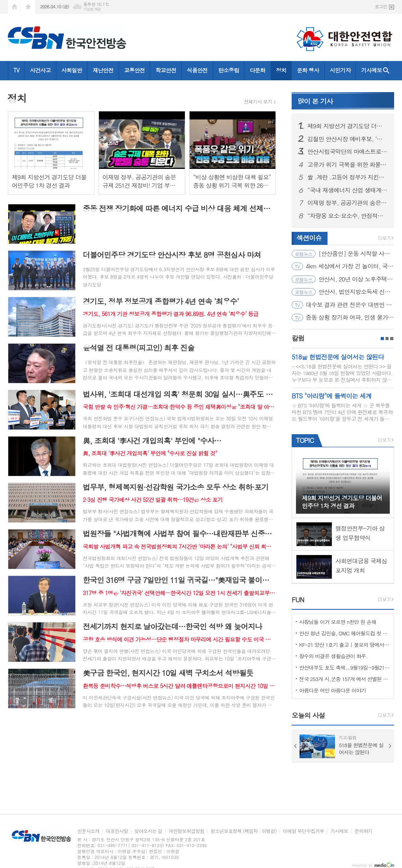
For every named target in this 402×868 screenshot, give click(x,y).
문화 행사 (308, 70)
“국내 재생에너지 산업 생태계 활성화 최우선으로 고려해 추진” (348, 190)
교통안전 (135, 70)
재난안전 (103, 70)
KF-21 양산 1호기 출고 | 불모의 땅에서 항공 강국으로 (344, 645)
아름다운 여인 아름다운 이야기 (333, 690)
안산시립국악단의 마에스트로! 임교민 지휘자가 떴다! (348, 152)
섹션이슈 (309, 238)
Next (390, 746)
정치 (281, 70)
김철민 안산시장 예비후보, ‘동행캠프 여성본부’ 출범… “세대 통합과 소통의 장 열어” (348, 139)
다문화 (257, 70)
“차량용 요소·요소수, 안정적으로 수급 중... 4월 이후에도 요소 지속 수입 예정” (348, 216)
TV (16, 70)
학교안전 (166, 70)
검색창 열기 (386, 71)
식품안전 (197, 70)
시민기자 (340, 70)
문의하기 (363, 831)
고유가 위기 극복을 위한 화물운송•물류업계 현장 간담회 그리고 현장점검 (348, 165)
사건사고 (40, 70)
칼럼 (298, 338)
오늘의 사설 (308, 715)
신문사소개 (88, 831)
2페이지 (387, 339)
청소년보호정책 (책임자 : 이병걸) (243, 831)
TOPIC (305, 440)
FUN (298, 600)
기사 (315, 101)
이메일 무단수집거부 (303, 831)
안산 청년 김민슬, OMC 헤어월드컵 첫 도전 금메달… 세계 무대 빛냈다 (344, 633)
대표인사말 (117, 831)
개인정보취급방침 (186, 831)
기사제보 (371, 70)
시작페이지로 (15, 7)
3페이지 (392, 339)
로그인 (381, 6)
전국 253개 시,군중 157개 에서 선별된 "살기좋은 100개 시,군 (344, 679)
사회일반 (72, 70)
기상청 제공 (92, 9)
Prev (296, 746)
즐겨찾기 (28, 7)
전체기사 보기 (258, 102)
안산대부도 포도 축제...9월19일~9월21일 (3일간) (344, 667)
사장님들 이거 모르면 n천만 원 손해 (338, 622)
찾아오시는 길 (148, 831)
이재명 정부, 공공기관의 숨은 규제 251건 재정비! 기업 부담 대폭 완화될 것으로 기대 (348, 203)
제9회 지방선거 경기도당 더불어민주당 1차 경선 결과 (348, 126)
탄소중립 (229, 70)
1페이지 (382, 339)
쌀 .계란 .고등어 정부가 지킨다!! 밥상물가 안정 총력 (348, 177)
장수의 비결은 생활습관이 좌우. (333, 656)
